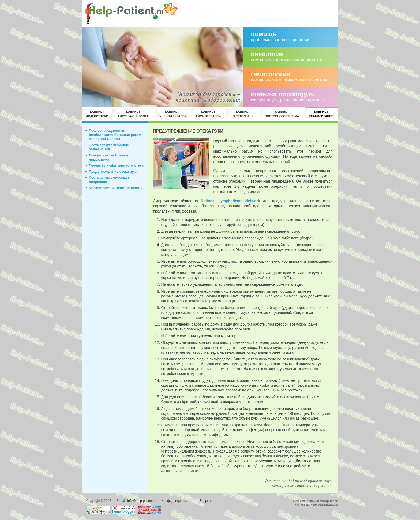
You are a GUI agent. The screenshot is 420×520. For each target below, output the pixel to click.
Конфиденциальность (178, 501)
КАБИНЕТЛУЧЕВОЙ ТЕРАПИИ (172, 114)
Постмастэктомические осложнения (109, 147)
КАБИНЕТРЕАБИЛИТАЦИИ (321, 114)
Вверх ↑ (205, 501)
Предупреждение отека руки (113, 172)
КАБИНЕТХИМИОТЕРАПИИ (208, 114)
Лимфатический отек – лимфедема (108, 157)
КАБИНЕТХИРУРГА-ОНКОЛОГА (133, 114)
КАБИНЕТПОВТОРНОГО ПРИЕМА (282, 114)
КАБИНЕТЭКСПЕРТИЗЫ (243, 114)
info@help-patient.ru (142, 501)
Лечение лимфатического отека (116, 165)
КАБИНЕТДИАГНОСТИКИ (97, 114)
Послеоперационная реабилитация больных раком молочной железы (115, 135)
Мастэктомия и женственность (115, 188)
